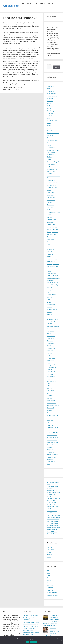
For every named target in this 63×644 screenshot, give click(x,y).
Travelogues (50, 550)
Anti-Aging (50, 101)
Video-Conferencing (53, 437)
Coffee (49, 159)
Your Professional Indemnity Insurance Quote (53, 507)
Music (22, 8)
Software (50, 410)
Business (29, 4)
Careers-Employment (53, 150)
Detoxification (51, 200)
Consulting (50, 174)
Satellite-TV (50, 388)
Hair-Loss (50, 252)
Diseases (50, 202)
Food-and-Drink (52, 234)
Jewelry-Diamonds (52, 290)
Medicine (50, 314)
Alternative (50, 98)
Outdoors (50, 341)
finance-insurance (52, 227)
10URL (49, 552)
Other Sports (51, 338)
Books (49, 126)
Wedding (50, 447)
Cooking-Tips (51, 180)
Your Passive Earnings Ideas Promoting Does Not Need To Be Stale (53, 517)
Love (48, 300)
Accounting (50, 86)
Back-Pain (50, 113)
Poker (49, 356)
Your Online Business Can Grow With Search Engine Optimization (53, 523)
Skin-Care (50, 398)
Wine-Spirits (50, 452)
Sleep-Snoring (51, 400)
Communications (52, 164)
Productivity (50, 361)
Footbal (49, 237)
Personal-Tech (51, 348)
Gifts (48, 244)
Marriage (50, 312)
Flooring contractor (53, 232)
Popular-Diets (51, 358)
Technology (50, 4)
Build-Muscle (51, 135)
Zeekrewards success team (31, 615)
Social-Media (51, 408)
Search (49, 65)
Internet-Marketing (53, 285)
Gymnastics (50, 249)
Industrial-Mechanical (53, 278)
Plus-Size (50, 353)
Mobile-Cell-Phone (52, 319)
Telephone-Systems (53, 428)
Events (49, 215)
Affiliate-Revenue (52, 96)
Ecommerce (50, 205)
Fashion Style (51, 225)
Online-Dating (51, 336)
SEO (48, 393)
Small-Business (51, 403)
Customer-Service (52, 188)
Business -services (52, 140)
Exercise (49, 217)
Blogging (50, 123)
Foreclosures (51, 239)
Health (36, 4)
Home (22, 4)
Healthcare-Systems (53, 259)
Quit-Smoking (51, 372)
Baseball (49, 116)
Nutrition (50, 333)
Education (50, 207)
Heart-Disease (51, 261)
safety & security (52, 386)
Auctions (50, 108)
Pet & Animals (51, 351)
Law (48, 292)
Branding (50, 130)
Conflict (49, 167)
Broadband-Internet (53, 133)
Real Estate (50, 374)
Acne (48, 89)
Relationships (51, 377)
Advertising (50, 91)
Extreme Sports (51, 220)
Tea (48, 423)
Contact (29, 8)
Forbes (49, 557)
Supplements (51, 418)
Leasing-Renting (52, 295)
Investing (50, 287)
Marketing (50, 307)
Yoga (48, 464)
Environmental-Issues (53, 212)
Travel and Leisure (52, 432)
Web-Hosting (51, 445)
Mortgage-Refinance (53, 326)
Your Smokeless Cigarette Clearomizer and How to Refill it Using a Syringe (30, 628)
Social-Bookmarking (53, 405)
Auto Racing (50, 111)
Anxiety (49, 103)
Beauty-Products (52, 121)
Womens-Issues (52, 457)
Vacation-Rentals (52, 435)
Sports (49, 413)
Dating (49, 190)
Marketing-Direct (52, 309)
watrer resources (52, 440)
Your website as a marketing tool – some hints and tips (54, 493)
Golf (48, 247)
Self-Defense (51, 391)
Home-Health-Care (52, 266)
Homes (49, 269)
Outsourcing (51, 343)
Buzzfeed (50, 555)
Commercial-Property (53, 162)
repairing (50, 379)
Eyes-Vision (50, 222)
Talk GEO (50, 547)
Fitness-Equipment (52, 229)
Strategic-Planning (52, 415)
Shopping (50, 396)
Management (51, 305)
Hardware (50, 254)
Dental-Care (50, 193)
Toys (48, 430)
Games (49, 242)
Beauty (49, 118)
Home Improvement (53, 264)
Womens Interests (52, 455)
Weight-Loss (51, 450)
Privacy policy (34, 642)
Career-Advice (51, 148)
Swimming (50, 420)
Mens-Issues (51, 317)
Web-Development (52, 442)
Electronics (50, 210)
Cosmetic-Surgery (52, 183)
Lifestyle (42, 4)
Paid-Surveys (51, 346)
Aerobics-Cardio (52, 94)
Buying (49, 145)
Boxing (49, 128)
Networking (50, 331)
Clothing (49, 157)
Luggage (50, 302)
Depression (50, 195)
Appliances (50, 106)
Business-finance (52, 143)
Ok (28, 642)
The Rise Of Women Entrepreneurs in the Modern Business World (51, 632)
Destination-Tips (52, 197)
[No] (61, 640)
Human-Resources (52, 276)
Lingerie (49, 297)
